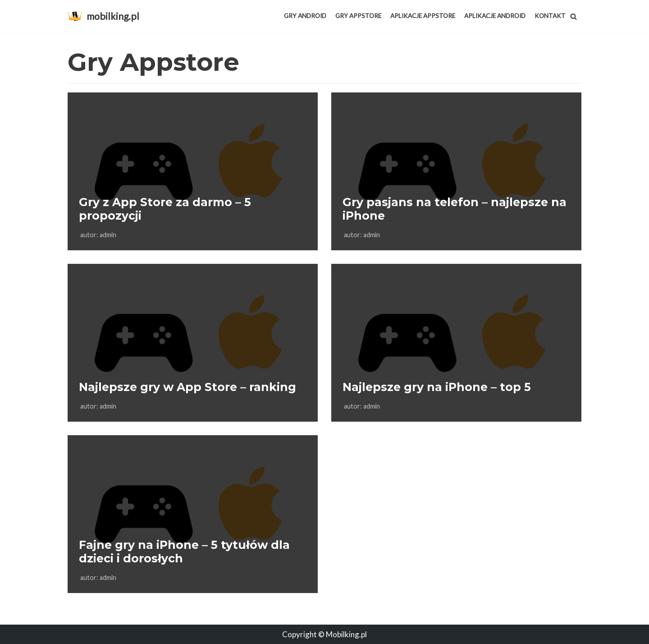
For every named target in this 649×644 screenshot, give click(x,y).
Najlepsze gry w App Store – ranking (187, 387)
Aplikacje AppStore (423, 16)
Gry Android (305, 16)
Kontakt (550, 16)
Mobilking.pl (346, 634)
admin (108, 235)
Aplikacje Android (495, 16)
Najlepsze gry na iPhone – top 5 (437, 387)
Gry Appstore (358, 16)
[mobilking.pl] (103, 16)
